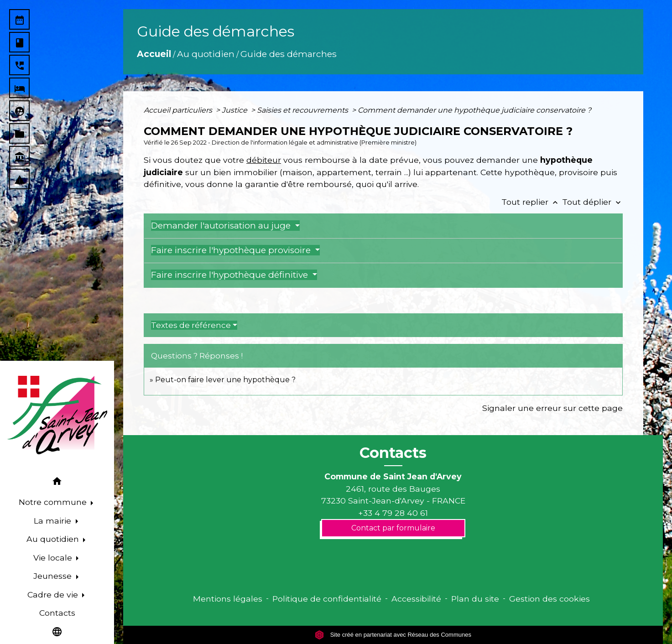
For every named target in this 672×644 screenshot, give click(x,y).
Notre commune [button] (54, 502)
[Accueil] (57, 415)
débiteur (264, 160)
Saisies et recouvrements (303, 110)
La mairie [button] (54, 521)
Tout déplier (592, 202)
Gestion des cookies (550, 599)
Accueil (154, 54)
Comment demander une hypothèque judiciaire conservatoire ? (474, 110)
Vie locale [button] (54, 558)
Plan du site (475, 599)
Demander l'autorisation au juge (222, 226)
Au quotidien (206, 54)
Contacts (393, 453)
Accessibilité (416, 599)
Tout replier (532, 202)
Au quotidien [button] (54, 539)
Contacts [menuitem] (57, 613)
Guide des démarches (289, 54)
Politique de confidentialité (327, 599)
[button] (57, 483)
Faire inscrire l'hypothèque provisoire (232, 250)
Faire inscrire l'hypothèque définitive (231, 275)
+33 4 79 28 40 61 (393, 513)
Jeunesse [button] (54, 576)
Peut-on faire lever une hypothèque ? (225, 380)
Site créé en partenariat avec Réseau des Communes (393, 635)
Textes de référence (191, 325)
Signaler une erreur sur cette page (552, 408)
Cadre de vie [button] (54, 595)
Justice (235, 110)
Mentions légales (228, 599)
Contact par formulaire (393, 528)
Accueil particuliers (179, 110)
